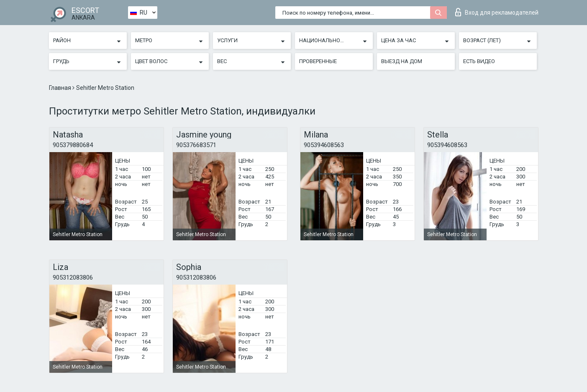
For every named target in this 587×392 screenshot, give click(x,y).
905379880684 (73, 145)
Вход (497, 12)
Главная (61, 88)
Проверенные (318, 61)
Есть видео (479, 61)
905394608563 (324, 145)
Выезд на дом (402, 61)
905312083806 (73, 277)
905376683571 (196, 145)
